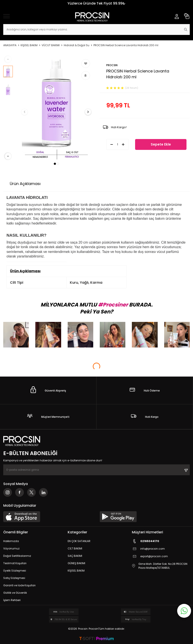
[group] (56, 108)
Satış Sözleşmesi (14, 578)
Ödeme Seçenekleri (69, 184)
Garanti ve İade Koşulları (19, 585)
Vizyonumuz (11, 548)
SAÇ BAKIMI (75, 556)
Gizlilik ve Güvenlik (15, 593)
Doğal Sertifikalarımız (17, 556)
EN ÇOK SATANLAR (79, 541)
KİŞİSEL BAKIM (29, 45)
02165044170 (146, 541)
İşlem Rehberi (12, 600)
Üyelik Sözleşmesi (15, 571)
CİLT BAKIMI (75, 548)
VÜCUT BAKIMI (51, 45)
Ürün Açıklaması (25, 184)
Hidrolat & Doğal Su (77, 45)
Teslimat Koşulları (15, 563)
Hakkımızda (11, 541)
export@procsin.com (150, 556)
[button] (55, 164)
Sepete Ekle (161, 144)
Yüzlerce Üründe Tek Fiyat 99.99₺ (96, 3)
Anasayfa (10, 45)
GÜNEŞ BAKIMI (76, 563)
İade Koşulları (110, 184)
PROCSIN (112, 65)
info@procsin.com (148, 549)
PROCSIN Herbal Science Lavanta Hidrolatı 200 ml (126, 45)
